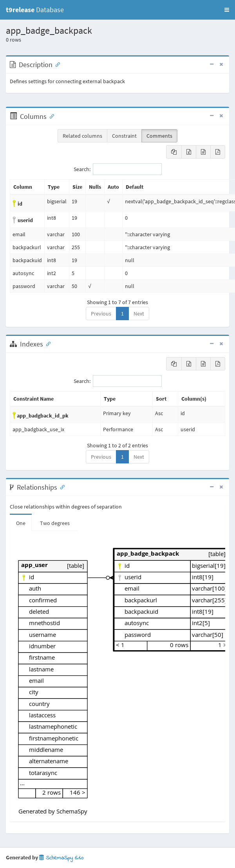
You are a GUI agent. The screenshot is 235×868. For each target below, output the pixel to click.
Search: (118, 169)
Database (35, 10)
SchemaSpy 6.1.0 (61, 858)
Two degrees (55, 523)
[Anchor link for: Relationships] (61, 487)
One (21, 523)
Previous (101, 314)
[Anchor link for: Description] (56, 64)
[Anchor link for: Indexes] (47, 343)
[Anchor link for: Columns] (50, 116)
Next (139, 314)
